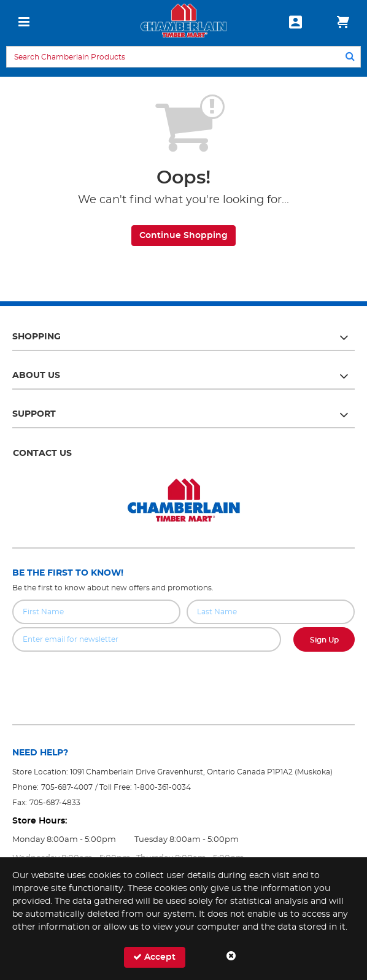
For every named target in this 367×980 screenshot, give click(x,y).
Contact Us (42, 453)
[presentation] (183, 679)
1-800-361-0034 (163, 787)
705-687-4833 (55, 803)
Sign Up (324, 640)
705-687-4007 (67, 787)
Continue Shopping (183, 236)
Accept (154, 957)
